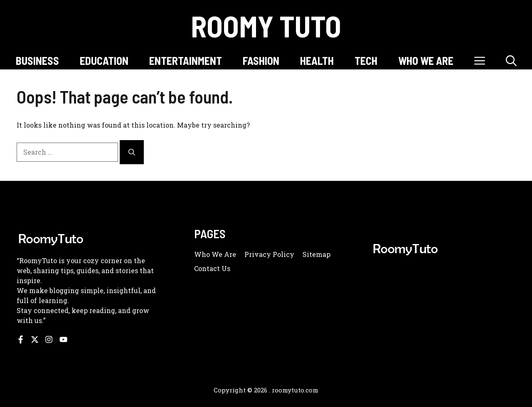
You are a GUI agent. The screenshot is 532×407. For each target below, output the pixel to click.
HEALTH (317, 60)
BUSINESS (37, 60)
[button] (511, 60)
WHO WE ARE (426, 60)
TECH (366, 60)
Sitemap (316, 254)
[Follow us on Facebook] (21, 339)
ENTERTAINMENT (186, 60)
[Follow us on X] (35, 339)
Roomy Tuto (266, 26)
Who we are (215, 254)
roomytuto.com (295, 390)
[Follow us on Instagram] (49, 339)
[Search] (132, 152)
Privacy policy (269, 254)
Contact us (212, 268)
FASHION (261, 60)
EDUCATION (104, 60)
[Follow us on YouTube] (63, 339)
